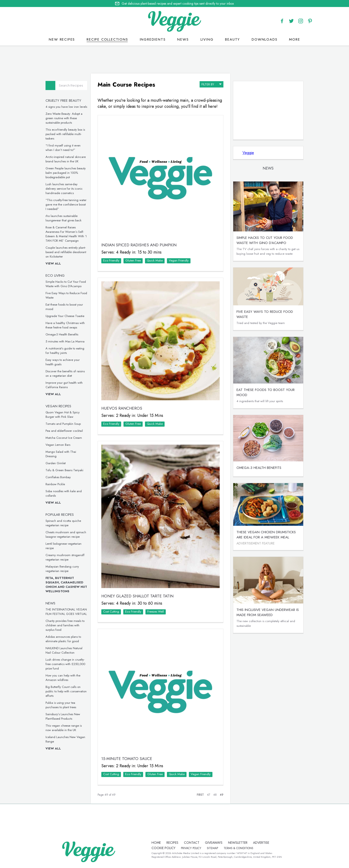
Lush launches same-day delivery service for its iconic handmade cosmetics (64, 189)
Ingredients (153, 39)
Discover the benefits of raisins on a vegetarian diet (65, 373)
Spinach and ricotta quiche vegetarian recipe (63, 523)
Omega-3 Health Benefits (62, 334)
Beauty (233, 39)
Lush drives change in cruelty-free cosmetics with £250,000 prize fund (65, 664)
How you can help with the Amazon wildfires (63, 678)
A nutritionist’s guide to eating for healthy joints (65, 351)
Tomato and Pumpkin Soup (63, 424)
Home (156, 843)
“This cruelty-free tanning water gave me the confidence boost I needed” (66, 204)
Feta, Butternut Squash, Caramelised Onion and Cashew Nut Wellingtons (66, 585)
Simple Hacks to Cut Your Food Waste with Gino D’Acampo (66, 284)
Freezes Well (156, 612)
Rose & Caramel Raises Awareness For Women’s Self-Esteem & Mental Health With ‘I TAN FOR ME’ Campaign (66, 234)
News (183, 39)
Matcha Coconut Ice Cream (64, 438)
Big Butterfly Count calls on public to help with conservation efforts (66, 691)
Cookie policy (163, 848)
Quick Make (155, 260)
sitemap (212, 848)
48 (215, 795)
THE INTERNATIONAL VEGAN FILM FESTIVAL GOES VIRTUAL (66, 612)
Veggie (248, 153)
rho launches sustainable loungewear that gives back (63, 218)
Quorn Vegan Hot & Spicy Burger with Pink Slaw (63, 415)
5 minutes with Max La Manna (65, 341)
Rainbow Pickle (55, 484)
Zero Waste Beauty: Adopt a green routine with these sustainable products (64, 118)
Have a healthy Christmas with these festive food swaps (65, 325)
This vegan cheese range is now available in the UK (64, 728)
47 (209, 795)
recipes (172, 843)
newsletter (238, 843)
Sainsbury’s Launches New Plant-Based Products (63, 716)
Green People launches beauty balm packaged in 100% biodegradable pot (66, 173)
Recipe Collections (107, 39)
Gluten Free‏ (133, 260)
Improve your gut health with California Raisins (64, 385)
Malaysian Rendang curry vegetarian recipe (62, 569)
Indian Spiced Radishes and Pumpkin (139, 245)
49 (222, 795)
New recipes (62, 39)
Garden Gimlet (56, 463)
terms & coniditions (238, 848)
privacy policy (191, 848)
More (294, 39)
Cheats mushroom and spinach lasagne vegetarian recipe (66, 534)
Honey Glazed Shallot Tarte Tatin (137, 596)
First (200, 795)
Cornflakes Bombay (58, 477)
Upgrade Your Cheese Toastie (65, 316)
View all (53, 263)
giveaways (214, 843)
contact (192, 843)
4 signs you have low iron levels (66, 107)
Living (207, 39)
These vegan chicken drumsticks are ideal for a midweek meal (266, 535)
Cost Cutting (111, 612)
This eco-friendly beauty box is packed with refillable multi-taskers (65, 134)
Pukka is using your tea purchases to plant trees (61, 705)
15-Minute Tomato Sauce (127, 759)
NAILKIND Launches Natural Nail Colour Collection (64, 650)
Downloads (264, 39)
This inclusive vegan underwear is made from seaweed (268, 612)
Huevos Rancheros (122, 408)
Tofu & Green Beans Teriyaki (64, 470)
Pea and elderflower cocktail (64, 431)
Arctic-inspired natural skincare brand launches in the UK (66, 159)
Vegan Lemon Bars (58, 445)
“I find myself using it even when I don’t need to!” (63, 148)
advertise (261, 843)
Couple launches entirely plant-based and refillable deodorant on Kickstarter (66, 252)
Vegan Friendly (179, 260)
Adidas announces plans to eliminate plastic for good (63, 639)
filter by (212, 84)
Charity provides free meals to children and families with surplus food (65, 625)
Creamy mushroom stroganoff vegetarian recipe (65, 557)
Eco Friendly (111, 260)
